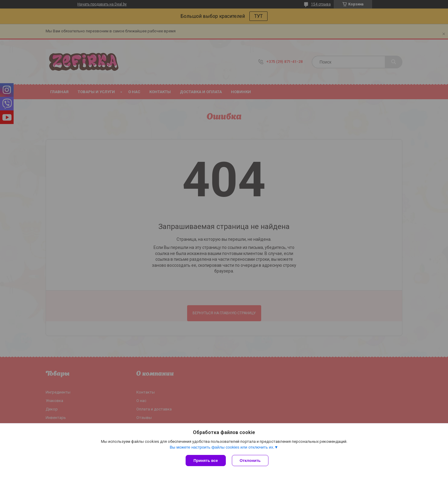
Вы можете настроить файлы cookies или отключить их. (222, 447)
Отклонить (250, 461)
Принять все (206, 461)
